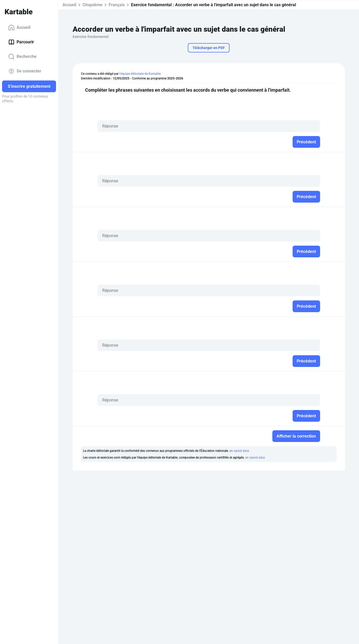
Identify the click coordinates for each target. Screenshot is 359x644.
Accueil (19, 28)
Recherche (22, 57)
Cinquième (92, 5)
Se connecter (25, 71)
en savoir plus (239, 451)
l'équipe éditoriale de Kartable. (140, 74)
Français (117, 5)
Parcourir (21, 42)
